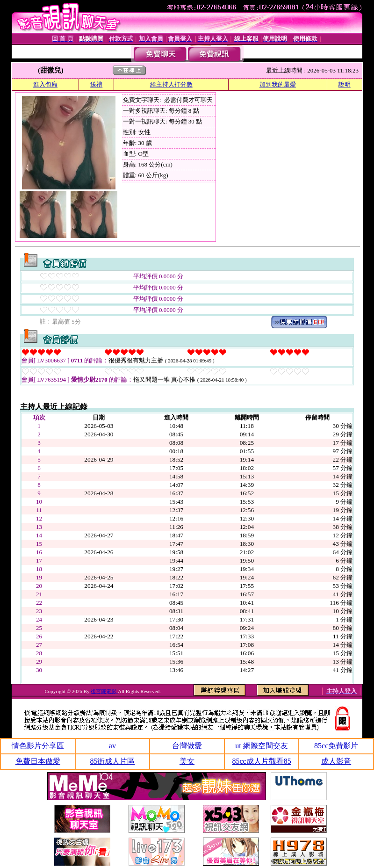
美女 (187, 761)
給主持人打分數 (171, 84)
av (112, 746)
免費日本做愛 (38, 761)
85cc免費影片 (336, 746)
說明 (345, 84)
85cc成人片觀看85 (261, 761)
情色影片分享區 (38, 746)
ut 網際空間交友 (261, 746)
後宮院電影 (104, 691)
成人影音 (336, 761)
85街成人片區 (112, 761)
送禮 (96, 84)
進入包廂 (45, 84)
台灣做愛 (187, 746)
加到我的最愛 (278, 84)
